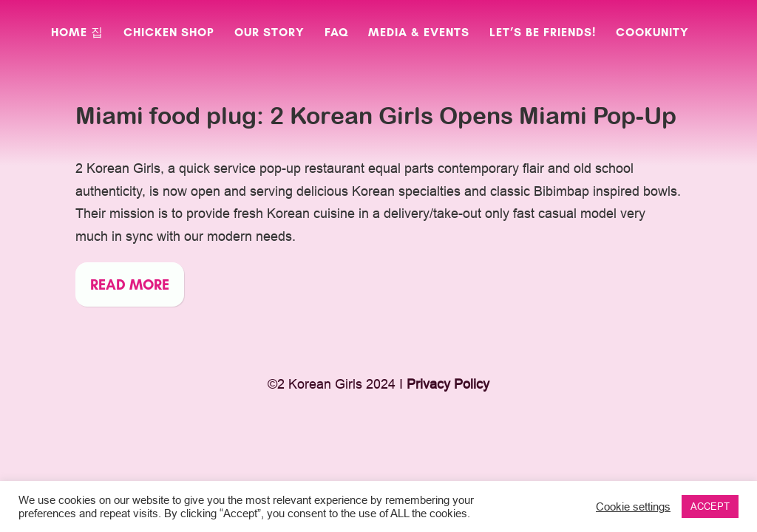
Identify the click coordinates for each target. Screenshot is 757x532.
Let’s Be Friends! (543, 33)
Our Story (269, 33)
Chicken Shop (169, 33)
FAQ (336, 33)
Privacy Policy (448, 384)
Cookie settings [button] (633, 507)
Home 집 (77, 33)
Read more (130, 284)
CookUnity (652, 33)
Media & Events (419, 33)
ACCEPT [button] (710, 506)
